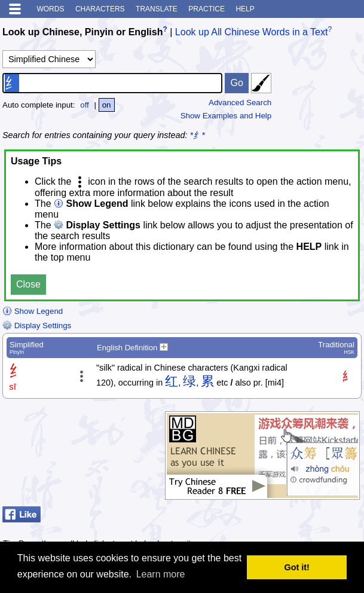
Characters (100, 9)
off (85, 105)
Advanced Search (240, 103)
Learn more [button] (161, 574)
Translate (157, 9)
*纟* (198, 135)
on (107, 105)
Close (28, 284)
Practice (207, 9)
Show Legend (33, 311)
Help (245, 9)
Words (50, 9)
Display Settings (37, 325)
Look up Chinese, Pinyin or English (82, 32)
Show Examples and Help (226, 116)
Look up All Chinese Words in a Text (252, 32)
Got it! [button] (297, 567)
